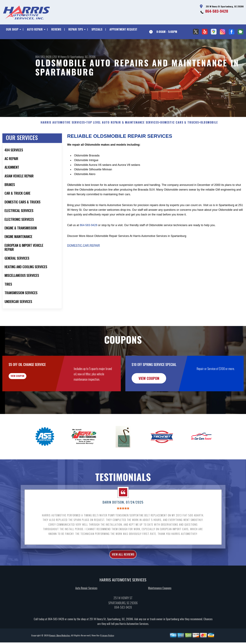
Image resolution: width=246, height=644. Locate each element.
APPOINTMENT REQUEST (123, 29)
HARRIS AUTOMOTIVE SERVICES (63, 126)
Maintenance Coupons (160, 593)
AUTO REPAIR (35, 29)
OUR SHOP (12, 29)
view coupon (26, 382)
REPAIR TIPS (76, 29)
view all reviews (123, 559)
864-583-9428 (217, 11)
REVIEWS (56, 29)
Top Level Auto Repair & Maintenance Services (123, 126)
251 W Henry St (61, 57)
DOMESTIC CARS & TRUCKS (180, 126)
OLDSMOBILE (209, 126)
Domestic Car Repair (84, 249)
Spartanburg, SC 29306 (83, 57)
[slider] (123, 512)
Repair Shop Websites (60, 641)
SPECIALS (97, 29)
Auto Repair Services (86, 593)
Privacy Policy (107, 641)
